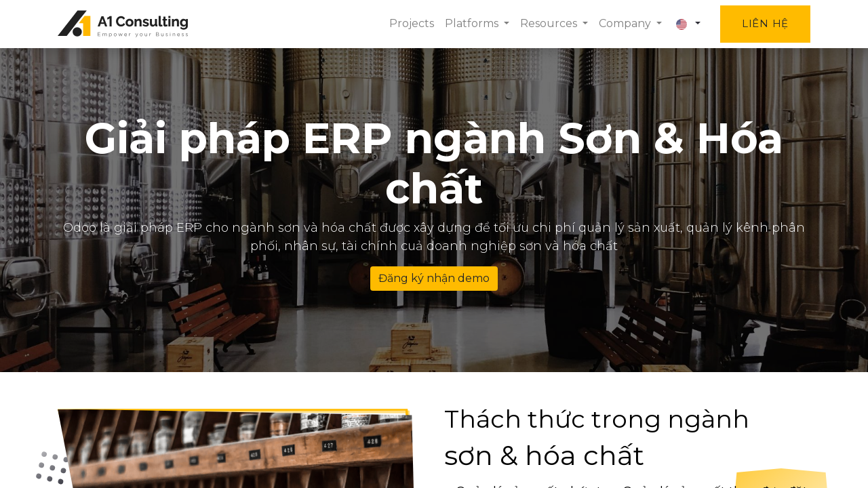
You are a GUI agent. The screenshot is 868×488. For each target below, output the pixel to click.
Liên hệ (765, 23)
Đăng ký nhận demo (434, 278)
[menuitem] (412, 24)
